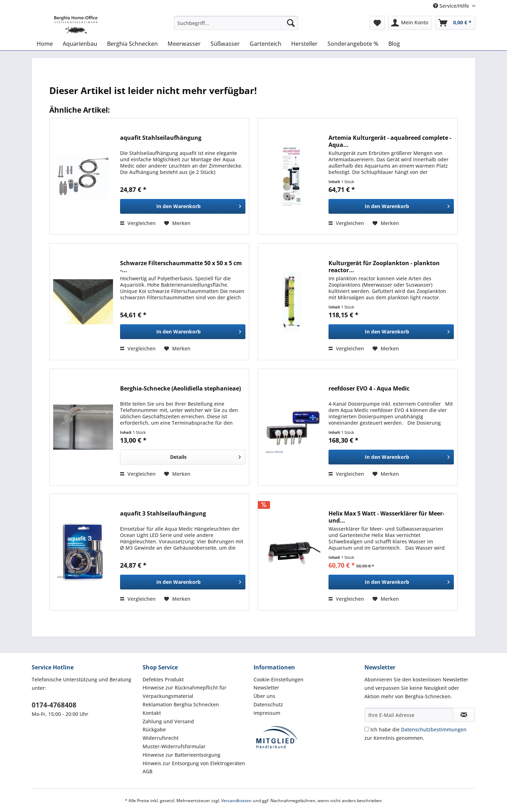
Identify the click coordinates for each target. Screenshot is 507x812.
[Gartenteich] (265, 44)
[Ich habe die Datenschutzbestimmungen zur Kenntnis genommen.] (367, 729)
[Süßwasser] (225, 44)
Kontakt (152, 713)
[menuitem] (236, 26)
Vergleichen (138, 223)
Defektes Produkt (163, 679)
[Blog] (394, 44)
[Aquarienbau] (80, 44)
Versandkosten (236, 801)
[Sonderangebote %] (353, 44)
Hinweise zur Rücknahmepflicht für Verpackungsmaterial (184, 692)
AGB (148, 771)
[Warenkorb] (455, 23)
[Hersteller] (304, 44)
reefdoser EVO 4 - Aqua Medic (369, 389)
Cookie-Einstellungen (278, 679)
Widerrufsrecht (161, 738)
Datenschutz (268, 704)
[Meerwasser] (184, 44)
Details (205, 456)
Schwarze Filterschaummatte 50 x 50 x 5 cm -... (181, 267)
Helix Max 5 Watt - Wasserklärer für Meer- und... (386, 517)
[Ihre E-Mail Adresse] (409, 715)
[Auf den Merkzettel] (177, 223)
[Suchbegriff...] (236, 23)
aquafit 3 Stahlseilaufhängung (163, 514)
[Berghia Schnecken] (132, 44)
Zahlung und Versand (168, 721)
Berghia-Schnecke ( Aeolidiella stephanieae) (180, 389)
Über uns (264, 696)
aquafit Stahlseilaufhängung (161, 138)
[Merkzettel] (377, 23)
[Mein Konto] (410, 23)
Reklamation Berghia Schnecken (181, 704)
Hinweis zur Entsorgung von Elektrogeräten (194, 763)
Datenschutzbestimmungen (434, 729)
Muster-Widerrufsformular (174, 746)
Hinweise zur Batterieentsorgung (181, 755)
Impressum (267, 713)
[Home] (45, 44)
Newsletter (266, 688)
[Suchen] (291, 23)
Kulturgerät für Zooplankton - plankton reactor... (384, 267)
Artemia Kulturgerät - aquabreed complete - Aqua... (390, 141)
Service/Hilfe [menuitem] (452, 6)
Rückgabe (154, 729)
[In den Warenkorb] (183, 206)
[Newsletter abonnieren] (464, 715)
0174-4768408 (54, 705)
